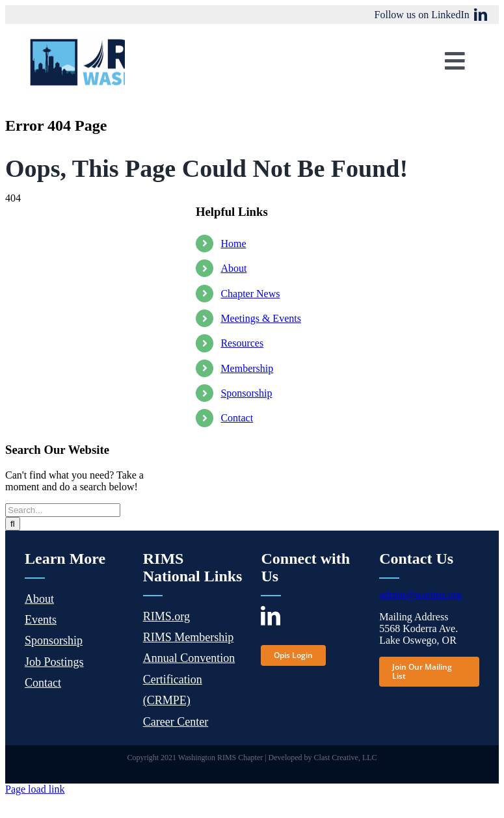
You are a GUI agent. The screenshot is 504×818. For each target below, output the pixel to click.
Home (233, 244)
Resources (242, 343)
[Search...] (63, 510)
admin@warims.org (420, 595)
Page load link (35, 789)
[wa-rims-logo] (117, 35)
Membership (247, 368)
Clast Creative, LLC (346, 758)
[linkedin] (481, 15)
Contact (237, 418)
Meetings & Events (261, 318)
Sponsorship (246, 393)
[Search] (13, 524)
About (233, 268)
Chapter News (250, 294)
